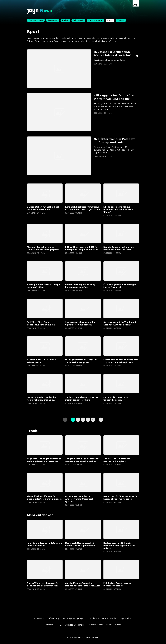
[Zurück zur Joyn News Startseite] (39, 11)
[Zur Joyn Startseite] (136, 3)
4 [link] (88, 420)
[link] (101, 420)
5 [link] (93, 420)
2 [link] (78, 420)
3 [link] (83, 420)
